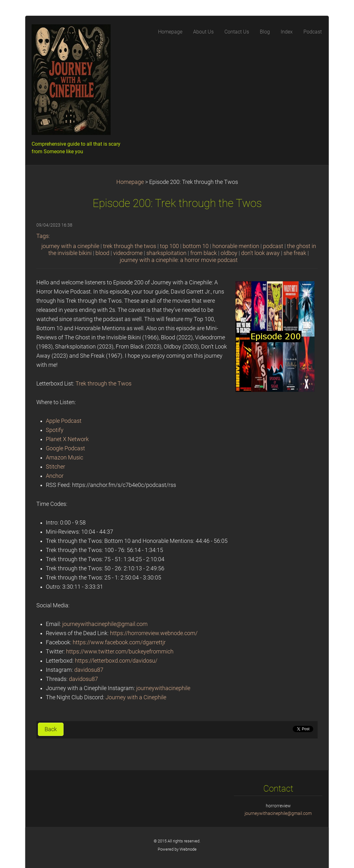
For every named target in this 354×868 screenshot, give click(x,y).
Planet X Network (67, 439)
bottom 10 (196, 246)
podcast (273, 246)
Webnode (188, 849)
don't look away (260, 253)
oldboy (229, 253)
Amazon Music (64, 458)
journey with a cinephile (70, 246)
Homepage (130, 182)
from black (204, 253)
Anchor (55, 476)
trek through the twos (130, 246)
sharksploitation (166, 253)
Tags (43, 236)
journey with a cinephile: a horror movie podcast (179, 260)
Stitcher (55, 467)
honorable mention (236, 246)
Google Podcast (65, 448)
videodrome (128, 253)
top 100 (169, 246)
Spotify (55, 430)
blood (102, 253)
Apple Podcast (64, 421)
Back (51, 729)
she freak (295, 253)
